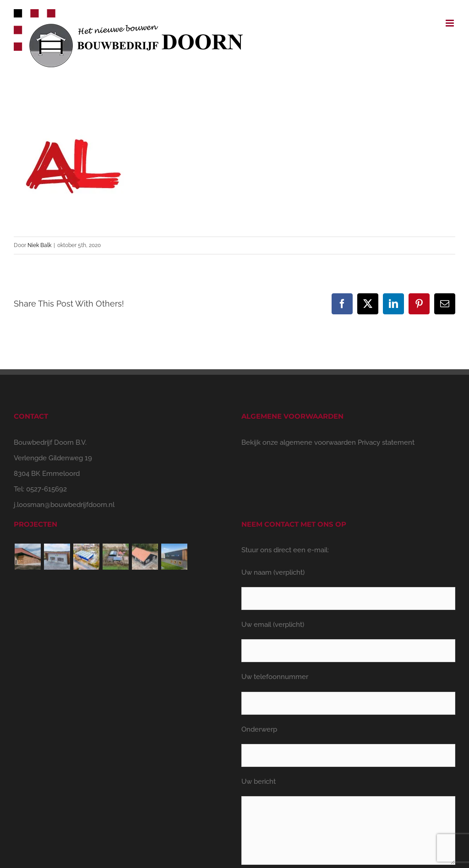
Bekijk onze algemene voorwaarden (299, 442)
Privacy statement (386, 442)
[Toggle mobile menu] (450, 23)
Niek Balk (39, 245)
